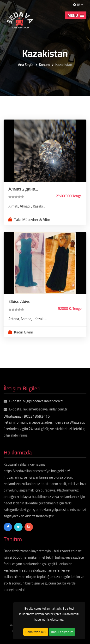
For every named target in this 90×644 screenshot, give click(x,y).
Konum (44, 65)
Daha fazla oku (36, 632)
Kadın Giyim (24, 332)
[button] (76, 15)
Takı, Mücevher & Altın (32, 219)
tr (78, 5)
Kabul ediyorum (62, 632)
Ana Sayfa (26, 65)
